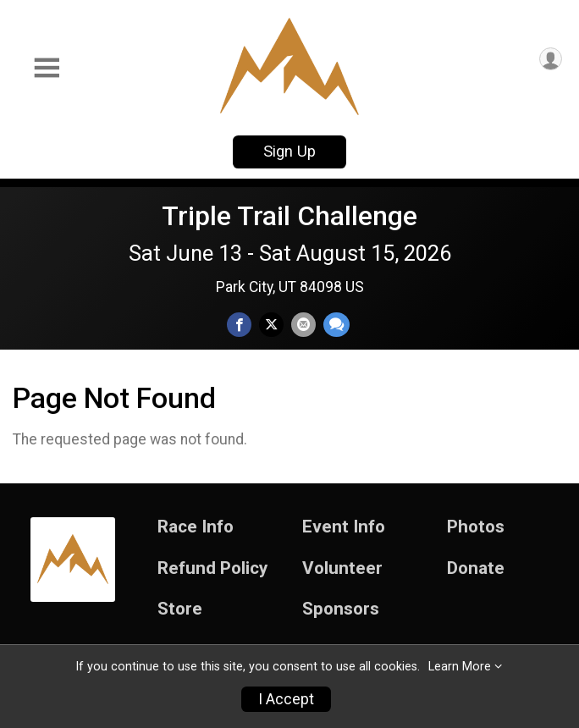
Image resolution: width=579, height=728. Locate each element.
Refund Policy (212, 568)
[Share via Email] (303, 325)
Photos (476, 527)
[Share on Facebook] (239, 325)
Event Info (344, 527)
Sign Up (289, 151)
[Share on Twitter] (271, 325)
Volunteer (342, 568)
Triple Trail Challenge (289, 216)
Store (180, 609)
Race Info (196, 527)
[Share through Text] (336, 325)
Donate (476, 568)
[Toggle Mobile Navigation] (47, 68)
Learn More (460, 667)
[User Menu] (551, 59)
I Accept (286, 699)
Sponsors (341, 609)
